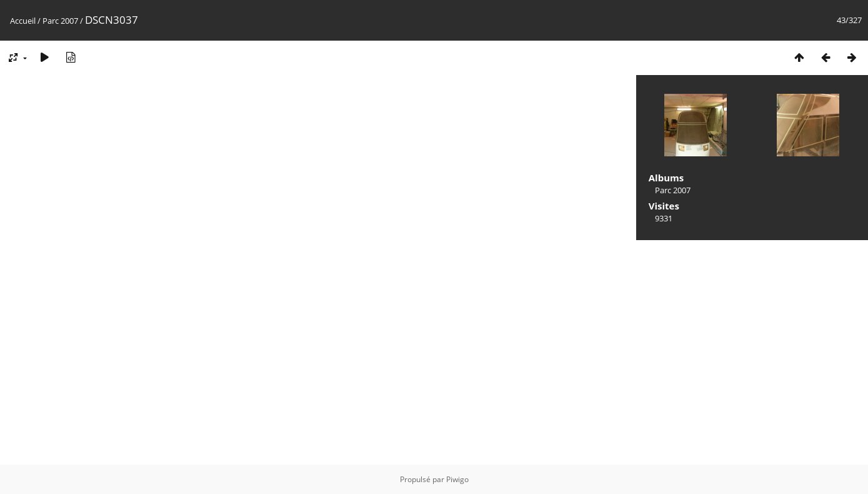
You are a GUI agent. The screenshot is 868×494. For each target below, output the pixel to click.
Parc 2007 (60, 21)
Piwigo (457, 479)
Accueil (23, 21)
